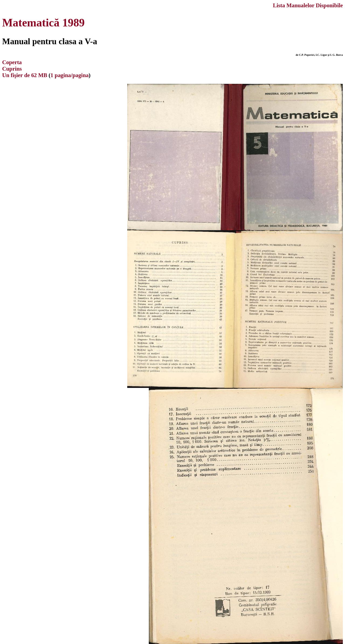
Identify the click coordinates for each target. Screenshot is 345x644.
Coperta (12, 62)
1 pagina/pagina (70, 75)
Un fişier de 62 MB (25, 75)
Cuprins (12, 69)
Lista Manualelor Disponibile (308, 5)
